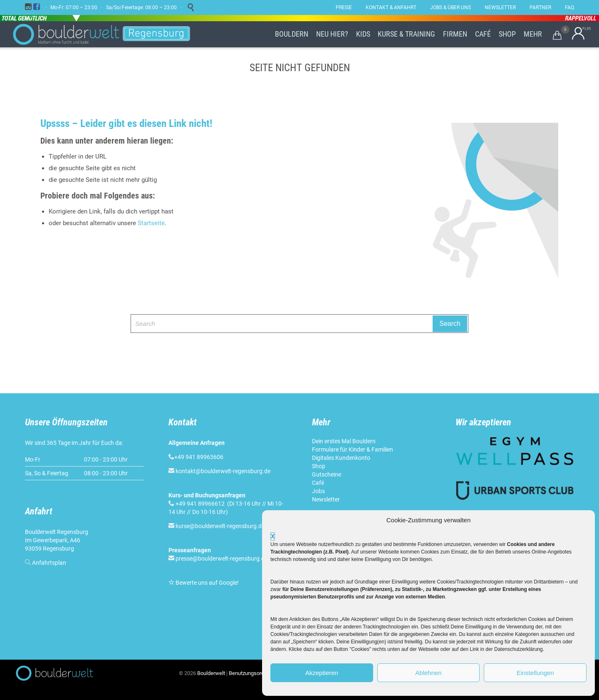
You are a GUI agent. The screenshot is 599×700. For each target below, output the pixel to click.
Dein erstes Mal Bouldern (344, 441)
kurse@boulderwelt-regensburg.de (220, 526)
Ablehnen (428, 673)
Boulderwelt (211, 673)
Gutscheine (327, 474)
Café (318, 483)
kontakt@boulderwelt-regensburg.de (223, 471)
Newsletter (326, 499)
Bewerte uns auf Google (206, 583)
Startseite (151, 223)
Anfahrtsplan (49, 563)
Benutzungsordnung (252, 673)
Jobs (318, 491)
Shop (319, 466)
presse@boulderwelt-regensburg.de (222, 559)
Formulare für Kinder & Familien (353, 449)
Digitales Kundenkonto (341, 458)
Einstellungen (535, 673)
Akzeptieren (322, 673)
